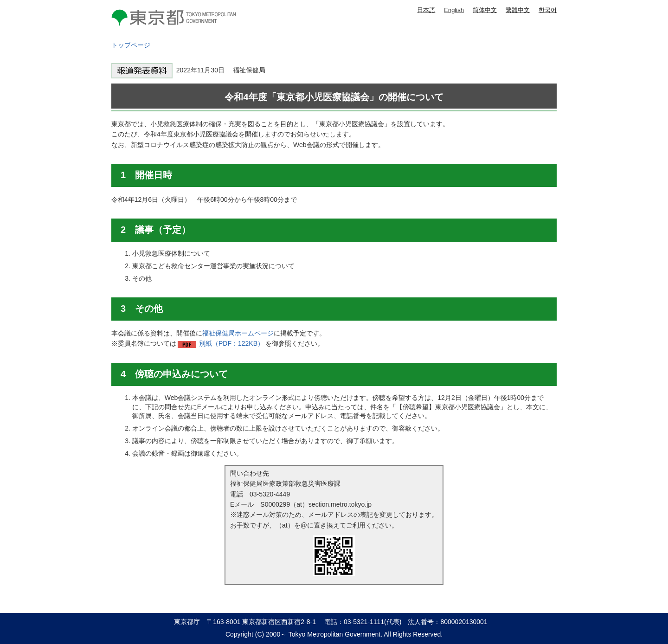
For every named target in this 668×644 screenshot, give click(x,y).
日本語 (426, 10)
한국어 (548, 10)
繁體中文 (518, 10)
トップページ (131, 45)
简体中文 (485, 10)
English (454, 10)
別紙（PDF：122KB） (231, 343)
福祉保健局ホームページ (238, 333)
